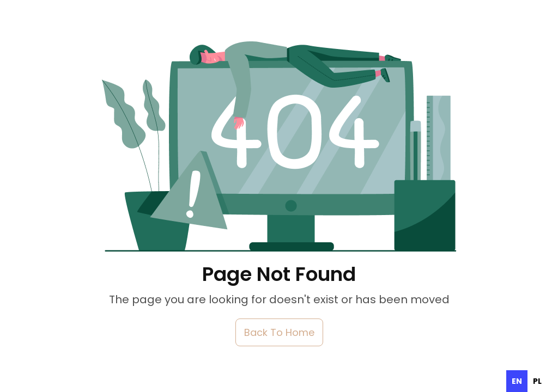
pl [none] (537, 381)
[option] (537, 381)
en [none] (517, 381)
